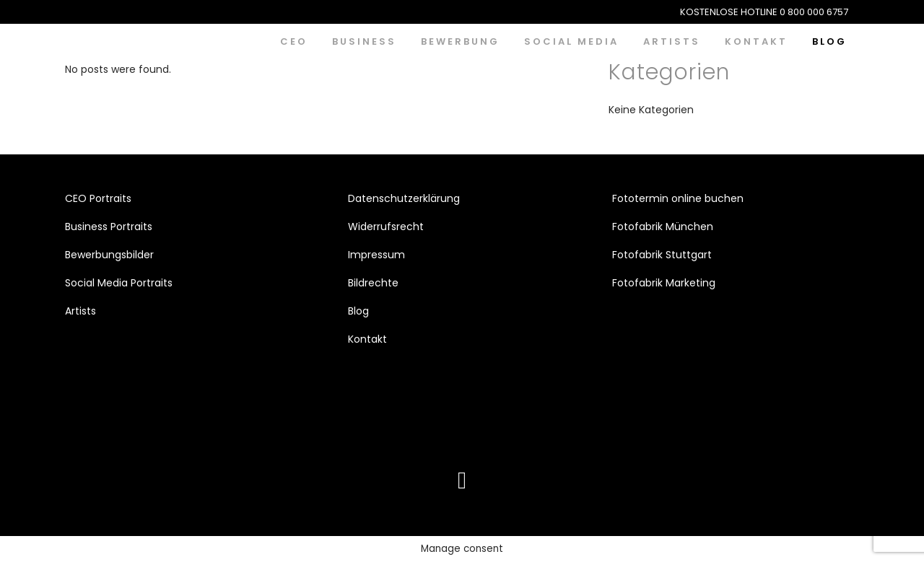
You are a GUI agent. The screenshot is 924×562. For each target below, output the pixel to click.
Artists (80, 311)
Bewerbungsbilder (109, 255)
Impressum (376, 255)
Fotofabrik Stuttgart (662, 255)
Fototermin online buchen (678, 198)
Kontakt (367, 339)
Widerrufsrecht (386, 227)
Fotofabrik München (663, 227)
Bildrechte (373, 283)
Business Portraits (109, 227)
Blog (358, 311)
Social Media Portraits (119, 283)
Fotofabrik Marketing (664, 283)
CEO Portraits (98, 198)
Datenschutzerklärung (404, 198)
